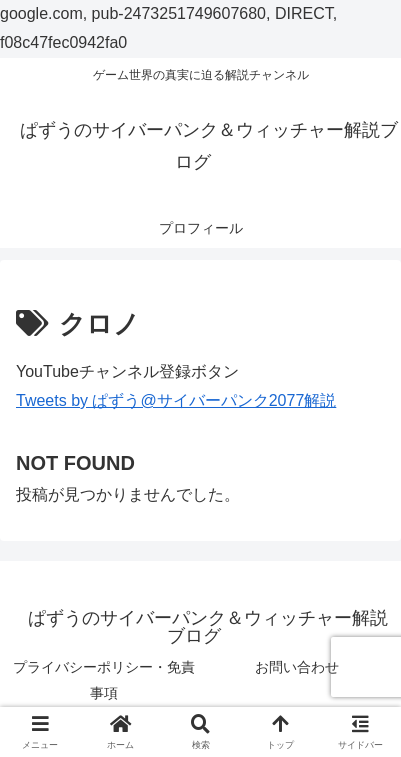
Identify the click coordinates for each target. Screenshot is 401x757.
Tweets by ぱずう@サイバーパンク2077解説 (176, 400)
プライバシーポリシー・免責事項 (104, 679)
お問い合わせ (297, 667)
